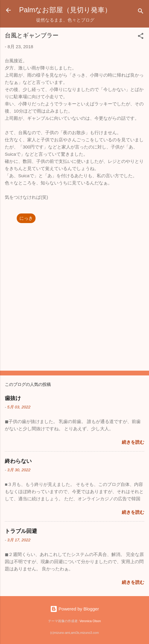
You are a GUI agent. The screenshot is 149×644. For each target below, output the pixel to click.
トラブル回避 (21, 531)
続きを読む (133, 442)
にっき (26, 218)
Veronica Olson (90, 621)
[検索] (141, 12)
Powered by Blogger (74, 609)
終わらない (18, 461)
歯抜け (13, 398)
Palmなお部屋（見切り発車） (65, 10)
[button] (141, 37)
